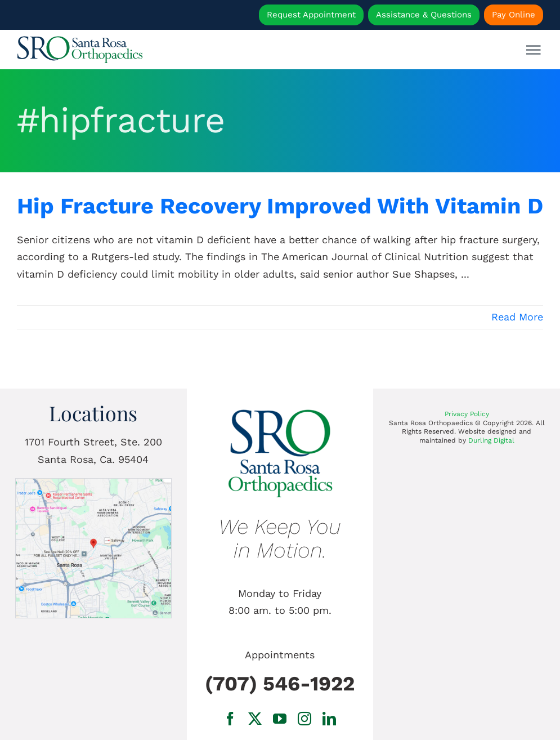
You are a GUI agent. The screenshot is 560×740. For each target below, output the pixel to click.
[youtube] (280, 719)
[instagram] (304, 719)
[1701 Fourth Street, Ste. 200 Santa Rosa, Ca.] (94, 483)
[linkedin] (329, 719)
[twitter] (255, 719)
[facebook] (230, 719)
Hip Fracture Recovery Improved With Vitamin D (280, 206)
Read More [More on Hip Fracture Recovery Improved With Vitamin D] (517, 317)
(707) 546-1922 (280, 684)
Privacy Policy (467, 414)
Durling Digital (491, 440)
